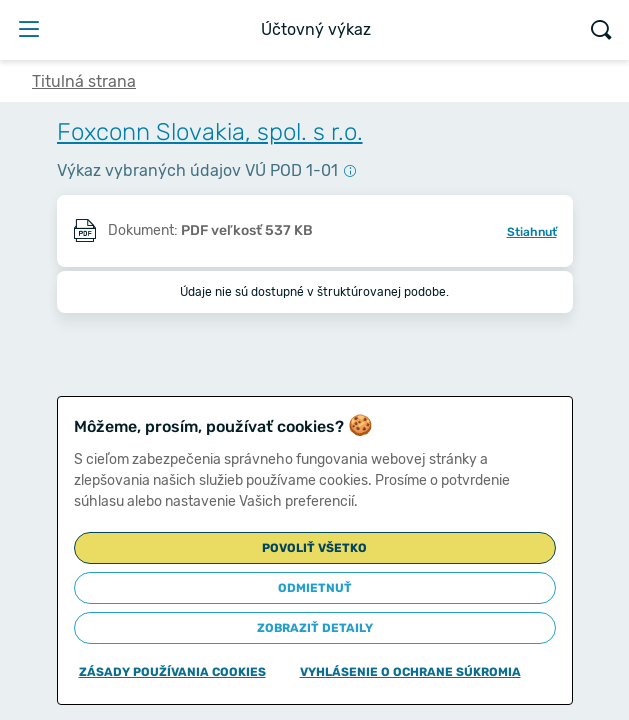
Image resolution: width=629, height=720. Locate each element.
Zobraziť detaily (315, 628)
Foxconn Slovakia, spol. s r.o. (210, 132)
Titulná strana (84, 81)
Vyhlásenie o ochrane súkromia (410, 672)
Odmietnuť (315, 588)
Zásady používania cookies (172, 672)
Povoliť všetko (314, 548)
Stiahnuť (532, 232)
